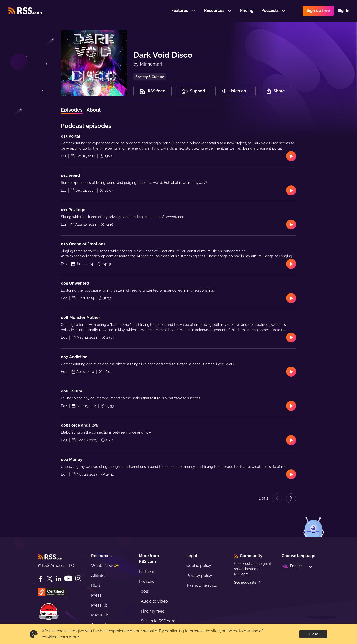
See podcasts (248, 582)
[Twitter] (50, 579)
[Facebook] (41, 579)
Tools (144, 591)
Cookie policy (199, 566)
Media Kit (100, 615)
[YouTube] (68, 578)
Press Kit (99, 605)
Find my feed (153, 611)
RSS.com (241, 574)
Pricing (247, 11)
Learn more (68, 637)
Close (313, 634)
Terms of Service (202, 585)
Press (96, 595)
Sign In (343, 11)
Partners (147, 572)
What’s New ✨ (105, 566)
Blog (96, 585)
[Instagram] (78, 578)
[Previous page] (277, 498)
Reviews (146, 581)
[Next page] (291, 498)
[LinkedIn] (59, 579)
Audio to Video (154, 601)
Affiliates (99, 575)
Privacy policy (199, 575)
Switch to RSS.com (158, 621)
